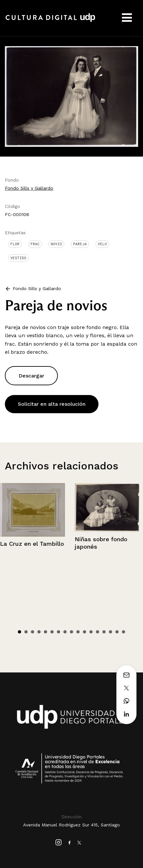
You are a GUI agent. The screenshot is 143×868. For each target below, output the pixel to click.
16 (117, 632)
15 (110, 632)
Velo (102, 244)
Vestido (18, 258)
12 (91, 632)
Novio (56, 244)
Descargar (31, 376)
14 (104, 632)
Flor (15, 244)
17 (123, 632)
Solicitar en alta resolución (52, 404)
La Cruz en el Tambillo (32, 544)
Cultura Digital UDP (50, 21)
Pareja (80, 244)
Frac (35, 244)
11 (84, 632)
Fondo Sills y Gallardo (29, 188)
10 (78, 632)
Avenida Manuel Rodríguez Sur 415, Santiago (71, 825)
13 (97, 632)
